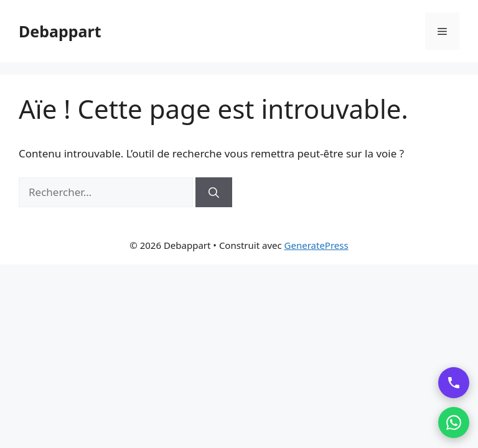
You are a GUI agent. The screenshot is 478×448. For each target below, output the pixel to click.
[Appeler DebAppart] (454, 383)
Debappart (60, 31)
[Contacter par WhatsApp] (454, 422)
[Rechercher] (214, 192)
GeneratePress (316, 245)
